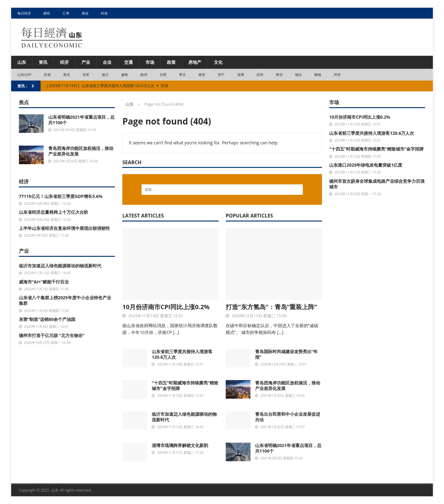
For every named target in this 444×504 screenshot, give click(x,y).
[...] (176, 332)
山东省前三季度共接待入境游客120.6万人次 (182, 354)
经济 (64, 62)
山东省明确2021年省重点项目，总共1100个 (288, 448)
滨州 (260, 75)
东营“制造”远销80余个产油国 (47, 319)
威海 (124, 75)
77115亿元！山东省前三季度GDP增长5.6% (61, 196)
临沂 (105, 75)
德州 (144, 75)
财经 (47, 13)
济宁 (221, 75)
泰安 (202, 75)
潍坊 (279, 75)
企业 (107, 62)
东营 (86, 75)
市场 (150, 62)
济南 (47, 75)
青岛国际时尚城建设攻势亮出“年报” (286, 354)
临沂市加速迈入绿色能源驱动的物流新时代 (184, 417)
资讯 (43, 62)
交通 (128, 62)
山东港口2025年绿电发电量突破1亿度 (366, 165)
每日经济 (24, 13)
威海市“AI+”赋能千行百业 (44, 282)
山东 (22, 62)
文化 (218, 62)
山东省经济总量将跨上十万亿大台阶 (54, 212)
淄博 (241, 75)
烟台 (298, 75)
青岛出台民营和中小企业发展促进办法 (288, 417)
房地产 (195, 62)
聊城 (318, 75)
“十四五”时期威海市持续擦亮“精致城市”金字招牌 (185, 386)
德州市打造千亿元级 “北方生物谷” (52, 335)
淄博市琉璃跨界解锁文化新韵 (180, 445)
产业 (86, 62)
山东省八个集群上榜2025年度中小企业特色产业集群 (65, 300)
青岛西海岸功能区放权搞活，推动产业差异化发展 (288, 386)
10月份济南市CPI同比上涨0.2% (166, 307)
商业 (85, 13)
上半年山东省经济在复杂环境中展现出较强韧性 (64, 228)
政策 (171, 62)
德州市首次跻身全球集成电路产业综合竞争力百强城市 (377, 184)
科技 (104, 13)
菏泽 (337, 75)
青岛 (67, 75)
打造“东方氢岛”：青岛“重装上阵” (272, 307)
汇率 (66, 13)
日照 (163, 75)
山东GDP (24, 75)
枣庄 (182, 75)
